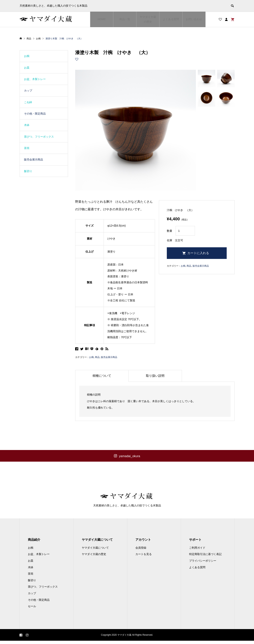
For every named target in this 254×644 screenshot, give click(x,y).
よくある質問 (171, 19)
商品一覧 (125, 19)
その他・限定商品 (35, 114)
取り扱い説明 (155, 376)
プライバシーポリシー (203, 564)
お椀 (91, 357)
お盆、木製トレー (35, 79)
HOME (102, 19)
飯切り (28, 171)
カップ (28, 91)
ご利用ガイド (197, 551)
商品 (97, 357)
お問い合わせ (194, 19)
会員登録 (141, 551)
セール (32, 610)
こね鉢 (28, 102)
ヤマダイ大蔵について (95, 551)
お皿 (27, 68)
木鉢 (27, 125)
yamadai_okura (130, 456)
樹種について (102, 376)
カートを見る (144, 558)
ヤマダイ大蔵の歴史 (148, 19)
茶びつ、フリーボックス (39, 137)
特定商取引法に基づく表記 (205, 558)
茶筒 (27, 148)
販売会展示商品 (109, 357)
